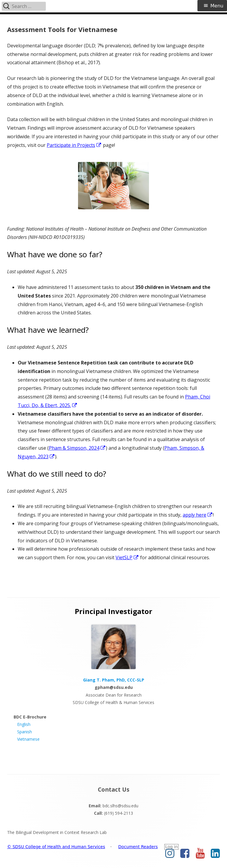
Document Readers (138, 847)
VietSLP (127, 557)
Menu (217, 6)
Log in (171, 847)
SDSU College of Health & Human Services (113, 702)
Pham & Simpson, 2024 (77, 448)
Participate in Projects (74, 145)
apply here (198, 515)
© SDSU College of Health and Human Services (56, 847)
